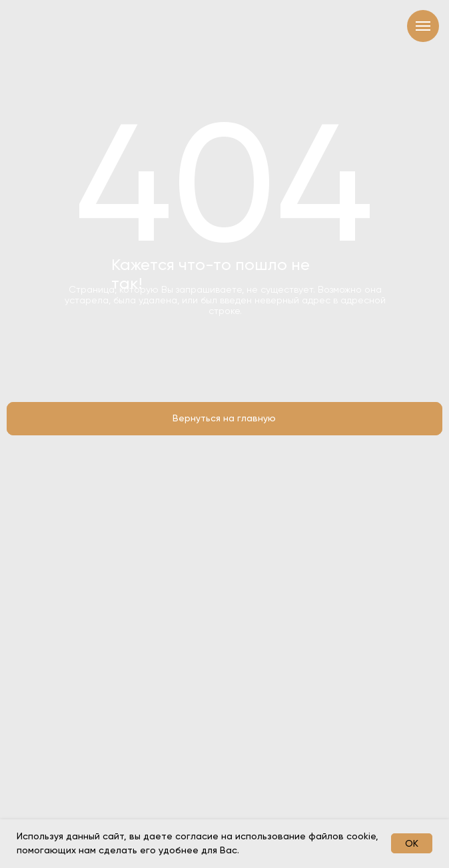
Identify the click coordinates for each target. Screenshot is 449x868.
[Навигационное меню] (423, 26)
